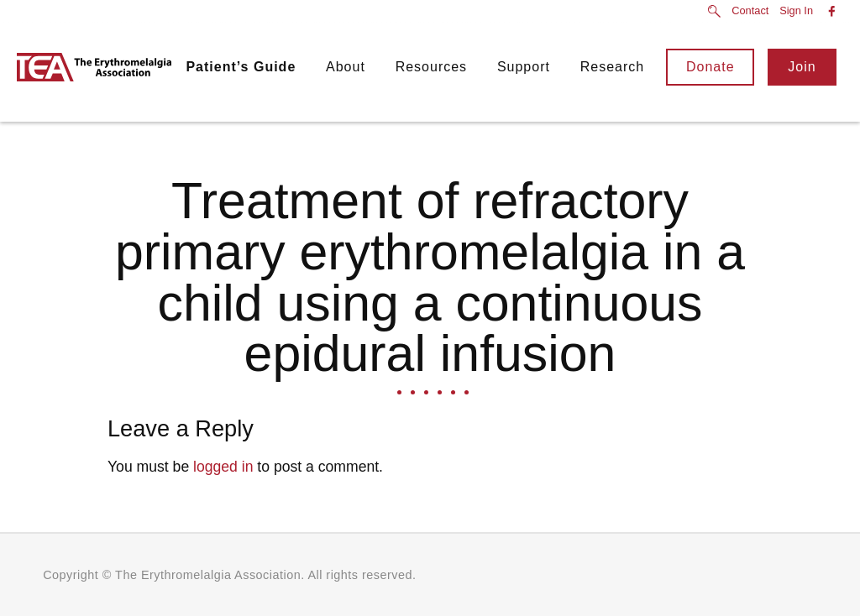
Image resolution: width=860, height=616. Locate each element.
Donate (711, 67)
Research (612, 67)
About (346, 67)
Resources (431, 67)
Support (524, 67)
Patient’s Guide (241, 67)
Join (802, 67)
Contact (750, 11)
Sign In (796, 11)
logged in (223, 467)
